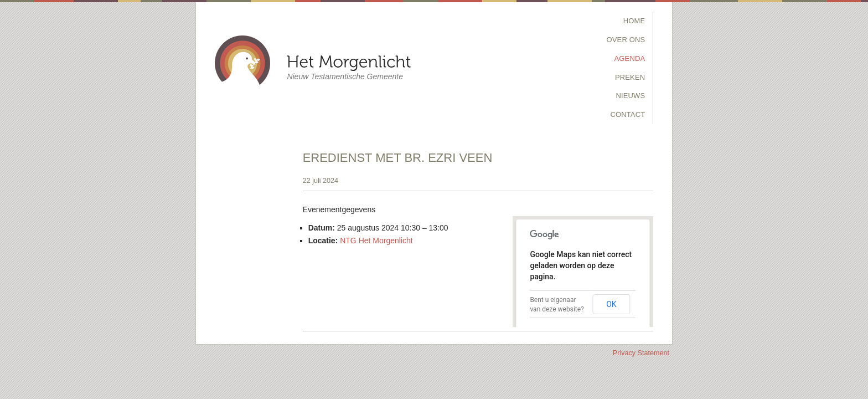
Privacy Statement (641, 353)
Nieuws (630, 96)
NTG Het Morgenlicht (376, 241)
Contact (627, 114)
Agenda (630, 58)
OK (611, 304)
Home (634, 21)
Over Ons (626, 40)
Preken (630, 77)
